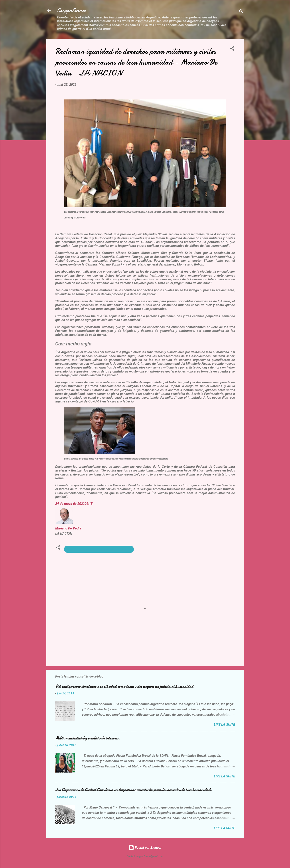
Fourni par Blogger (145, 848)
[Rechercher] (241, 12)
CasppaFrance (71, 11)
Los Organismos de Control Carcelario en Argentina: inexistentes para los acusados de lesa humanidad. (134, 790)
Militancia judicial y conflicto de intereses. (88, 738)
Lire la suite (224, 725)
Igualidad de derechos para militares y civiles (99, 549)
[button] (232, 49)
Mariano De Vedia (68, 528)
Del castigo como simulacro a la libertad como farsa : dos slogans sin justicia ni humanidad (124, 687)
